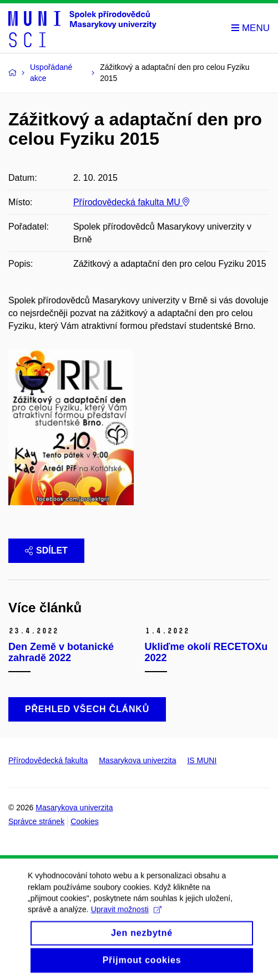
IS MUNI (202, 760)
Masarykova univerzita (137, 760)
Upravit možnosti (126, 920)
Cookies (85, 821)
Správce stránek (36, 821)
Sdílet (46, 550)
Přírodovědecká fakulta (48, 760)
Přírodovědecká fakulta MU (131, 202)
